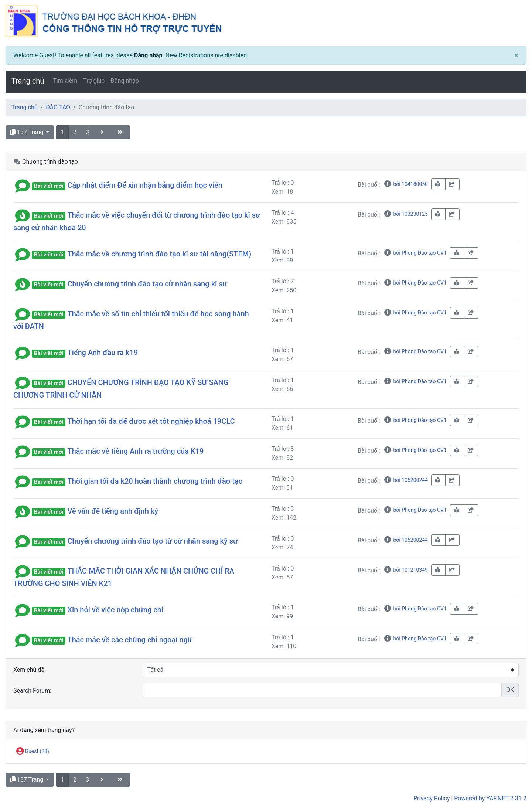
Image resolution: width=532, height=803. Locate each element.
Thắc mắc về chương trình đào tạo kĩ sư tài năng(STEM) (159, 254)
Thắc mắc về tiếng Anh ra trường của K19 (135, 451)
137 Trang (28, 132)
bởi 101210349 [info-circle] (406, 570)
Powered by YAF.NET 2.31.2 (490, 798)
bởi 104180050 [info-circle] (406, 184)
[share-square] (452, 184)
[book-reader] (438, 184)
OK (510, 690)
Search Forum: (32, 690)
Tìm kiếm (65, 81)
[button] (23, 185)
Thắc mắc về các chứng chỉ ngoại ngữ (130, 640)
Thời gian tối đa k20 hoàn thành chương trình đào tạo (155, 481)
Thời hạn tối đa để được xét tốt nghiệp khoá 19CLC (151, 421)
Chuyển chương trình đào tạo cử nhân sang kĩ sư (147, 284)
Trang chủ (28, 81)
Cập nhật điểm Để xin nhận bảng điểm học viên (145, 185)
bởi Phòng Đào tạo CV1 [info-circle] (415, 253)
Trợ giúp (94, 81)
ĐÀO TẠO (58, 107)
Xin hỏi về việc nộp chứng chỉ (115, 610)
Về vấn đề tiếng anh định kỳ (113, 511)
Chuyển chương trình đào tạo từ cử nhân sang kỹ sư (152, 541)
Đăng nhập (148, 55)
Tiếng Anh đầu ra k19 (103, 353)
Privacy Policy (432, 798)
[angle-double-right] (121, 132)
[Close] (516, 55)
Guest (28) (33, 752)
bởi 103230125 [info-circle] (406, 214)
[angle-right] (103, 132)
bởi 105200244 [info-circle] (406, 480)
